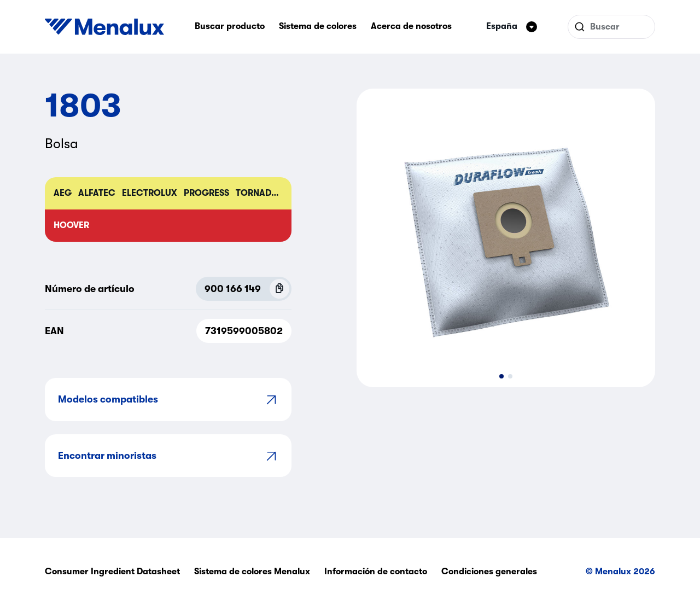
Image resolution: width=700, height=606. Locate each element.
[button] (501, 376)
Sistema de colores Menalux (252, 572)
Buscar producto (230, 26)
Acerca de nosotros (411, 26)
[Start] (104, 27)
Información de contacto (376, 572)
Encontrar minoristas (168, 456)
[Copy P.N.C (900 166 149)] (279, 289)
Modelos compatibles (168, 400)
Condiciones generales (489, 572)
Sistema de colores (318, 26)
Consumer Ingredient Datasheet (112, 572)
